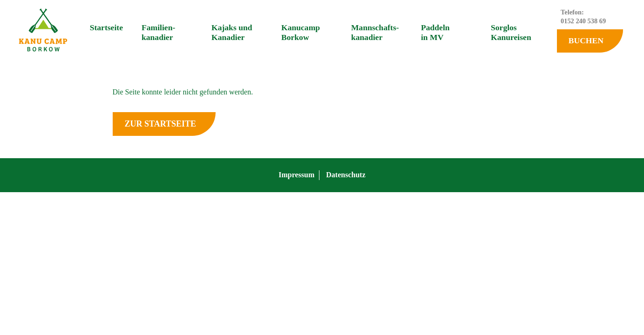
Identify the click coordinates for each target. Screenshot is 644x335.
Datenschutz (346, 175)
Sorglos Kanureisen (511, 32)
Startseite (106, 27)
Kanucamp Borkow (301, 32)
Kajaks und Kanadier (232, 32)
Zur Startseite (160, 124)
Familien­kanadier (158, 32)
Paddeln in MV (435, 32)
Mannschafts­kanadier (375, 32)
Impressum (296, 175)
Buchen (586, 40)
